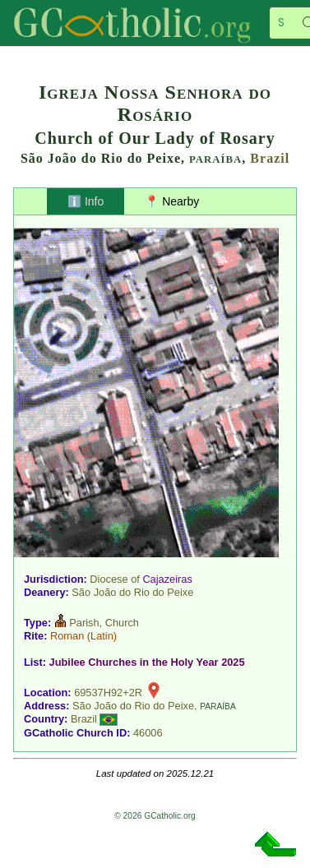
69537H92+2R (108, 693)
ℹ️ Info (86, 201)
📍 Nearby (172, 201)
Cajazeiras (167, 579)
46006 (148, 733)
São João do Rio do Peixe (132, 592)
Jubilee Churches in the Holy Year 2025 (147, 662)
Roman (67, 636)
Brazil (270, 158)
